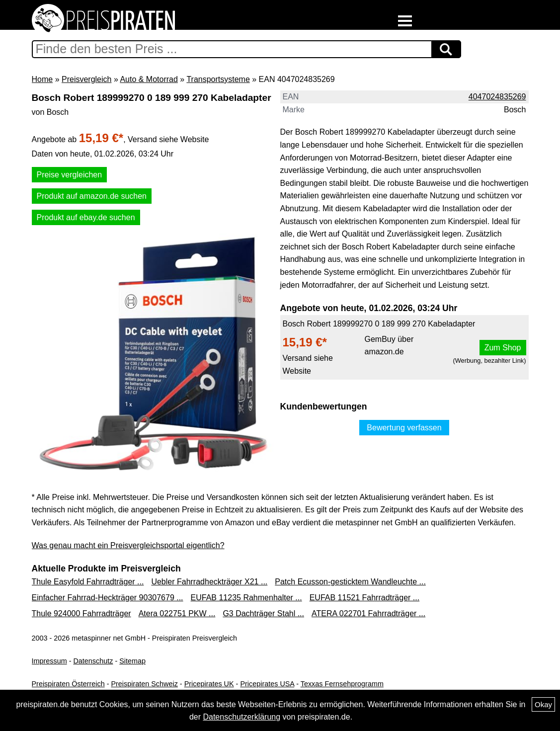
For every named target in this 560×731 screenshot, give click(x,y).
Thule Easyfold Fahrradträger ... (88, 582)
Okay (543, 704)
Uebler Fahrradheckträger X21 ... (209, 582)
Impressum (49, 661)
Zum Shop (503, 348)
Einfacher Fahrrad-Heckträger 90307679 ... (108, 598)
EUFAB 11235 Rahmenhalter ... (246, 598)
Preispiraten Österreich (68, 684)
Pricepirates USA (267, 684)
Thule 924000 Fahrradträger (81, 613)
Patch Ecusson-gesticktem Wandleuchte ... (350, 582)
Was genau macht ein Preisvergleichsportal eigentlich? (128, 545)
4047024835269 (497, 97)
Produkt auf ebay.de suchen (86, 217)
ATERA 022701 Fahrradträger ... (368, 613)
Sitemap (132, 661)
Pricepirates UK (209, 684)
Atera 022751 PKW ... (177, 613)
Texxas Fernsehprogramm (342, 684)
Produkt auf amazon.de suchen (92, 196)
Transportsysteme (218, 79)
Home (42, 79)
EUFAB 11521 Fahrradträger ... (364, 598)
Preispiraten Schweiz (144, 684)
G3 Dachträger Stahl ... (263, 613)
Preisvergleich (86, 79)
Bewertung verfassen (404, 428)
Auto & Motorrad (149, 79)
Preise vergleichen (70, 175)
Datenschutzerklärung (241, 717)
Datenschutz (93, 661)
